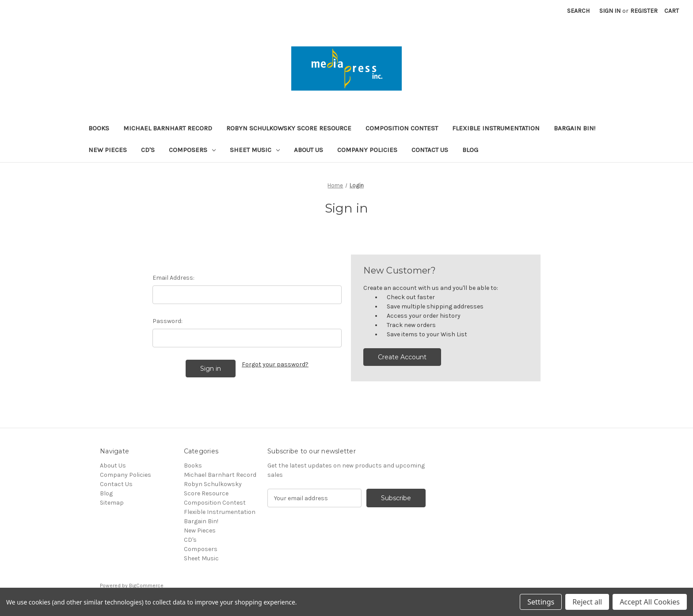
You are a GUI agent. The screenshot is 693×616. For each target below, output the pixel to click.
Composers (192, 150)
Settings (541, 602)
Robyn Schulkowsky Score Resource (289, 128)
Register (644, 11)
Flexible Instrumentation (496, 128)
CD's (148, 150)
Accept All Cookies (650, 602)
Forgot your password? (275, 364)
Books (99, 128)
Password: (168, 321)
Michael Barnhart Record (168, 128)
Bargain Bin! (575, 128)
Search (578, 11)
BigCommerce (146, 586)
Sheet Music (255, 150)
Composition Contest (402, 128)
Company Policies (367, 150)
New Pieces (108, 150)
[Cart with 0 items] (672, 11)
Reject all (587, 602)
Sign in (610, 11)
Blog (470, 150)
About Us (308, 150)
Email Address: (173, 278)
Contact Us (430, 150)
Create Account (402, 357)
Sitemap (112, 503)
